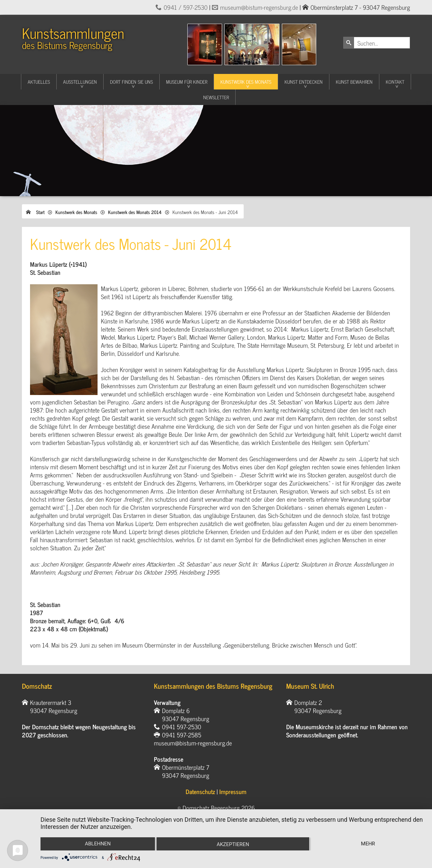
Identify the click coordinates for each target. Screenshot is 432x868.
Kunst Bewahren (354, 82)
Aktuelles (39, 82)
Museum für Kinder (187, 82)
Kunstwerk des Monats (246, 82)
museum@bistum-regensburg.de (259, 7)
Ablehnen (98, 844)
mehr (368, 844)
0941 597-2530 (182, 727)
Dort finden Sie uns (131, 82)
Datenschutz (200, 791)
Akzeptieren (233, 844)
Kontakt (395, 82)
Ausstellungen (80, 82)
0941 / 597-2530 (186, 7)
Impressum (233, 791)
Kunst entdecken (304, 82)
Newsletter (216, 97)
